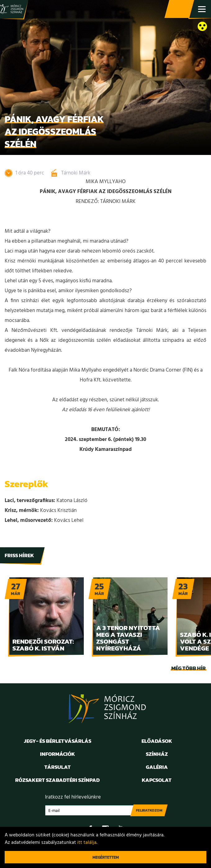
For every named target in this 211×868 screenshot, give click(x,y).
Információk (58, 754)
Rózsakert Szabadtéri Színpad (57, 780)
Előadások (157, 741)
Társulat (58, 767)
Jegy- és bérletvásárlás (180, 9)
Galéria (157, 767)
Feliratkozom (149, 810)
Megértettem (106, 857)
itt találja (87, 843)
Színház (157, 754)
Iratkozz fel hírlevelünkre (73, 797)
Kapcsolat (157, 780)
